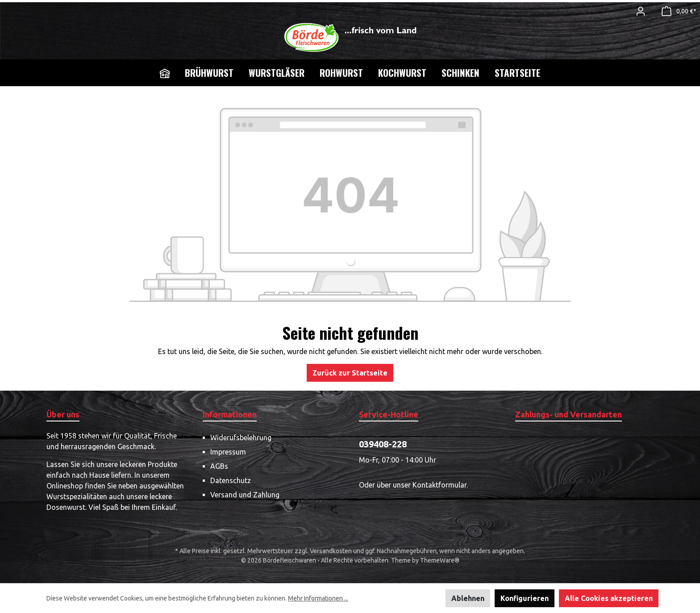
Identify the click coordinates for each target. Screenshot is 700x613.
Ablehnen (468, 598)
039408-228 (383, 444)
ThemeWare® (440, 560)
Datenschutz (231, 480)
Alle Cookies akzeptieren (609, 598)
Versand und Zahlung (245, 495)
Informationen (230, 414)
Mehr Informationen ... (318, 598)
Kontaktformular (440, 485)
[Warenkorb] (676, 11)
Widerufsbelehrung (241, 438)
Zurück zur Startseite (350, 373)
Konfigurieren (525, 598)
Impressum (228, 452)
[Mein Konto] (641, 11)
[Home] (165, 73)
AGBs (219, 466)
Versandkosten (331, 551)
